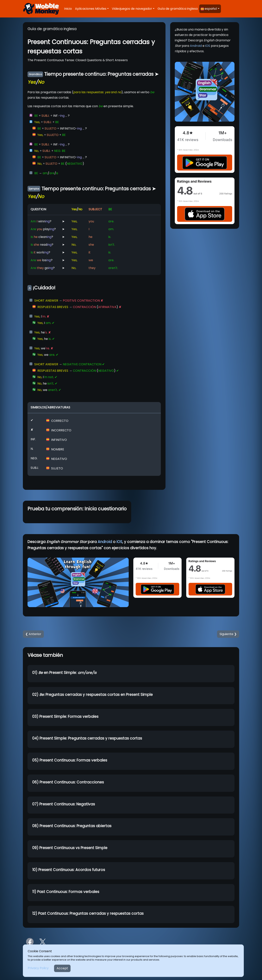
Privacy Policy (38, 968)
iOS (208, 46)
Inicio (68, 9)
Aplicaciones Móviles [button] (91, 9)
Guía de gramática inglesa (178, 9)
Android (196, 46)
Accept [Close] (62, 968)
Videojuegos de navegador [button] (132, 9)
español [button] (209, 9)
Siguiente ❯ (228, 634)
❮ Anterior (33, 634)
